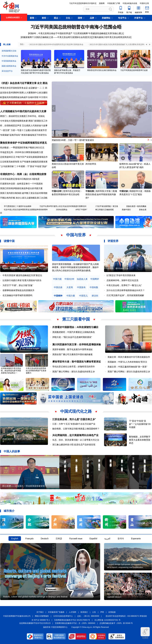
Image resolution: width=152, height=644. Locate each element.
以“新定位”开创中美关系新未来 (121, 275)
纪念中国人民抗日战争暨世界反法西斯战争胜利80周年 (26, 210)
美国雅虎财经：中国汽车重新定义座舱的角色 (74, 332)
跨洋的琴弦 (91, 164)
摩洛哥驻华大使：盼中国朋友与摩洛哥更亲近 (77, 362)
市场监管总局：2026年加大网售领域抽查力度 (22, 152)
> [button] (150, 44)
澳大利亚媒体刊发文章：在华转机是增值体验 (77, 344)
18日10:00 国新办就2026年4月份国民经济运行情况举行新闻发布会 (56, 44)
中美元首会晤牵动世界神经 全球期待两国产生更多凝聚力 (36, 371)
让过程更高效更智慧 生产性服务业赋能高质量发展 (24, 162)
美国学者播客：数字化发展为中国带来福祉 (73, 349)
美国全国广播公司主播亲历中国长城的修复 (73, 354)
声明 (102, 612)
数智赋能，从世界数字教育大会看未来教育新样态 (140, 440)
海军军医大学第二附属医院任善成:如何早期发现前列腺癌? (101, 194)
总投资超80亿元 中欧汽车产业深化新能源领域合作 (24, 157)
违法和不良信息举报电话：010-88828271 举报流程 (126, 616)
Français (29, 539)
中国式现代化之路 (76, 411)
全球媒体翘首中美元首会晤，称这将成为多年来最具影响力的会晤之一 (11, 371)
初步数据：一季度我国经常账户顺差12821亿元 (22, 148)
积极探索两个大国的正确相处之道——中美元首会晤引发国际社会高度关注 (56, 37)
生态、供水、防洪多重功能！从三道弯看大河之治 (76, 440)
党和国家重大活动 (9, 51)
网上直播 (7, 44)
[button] (150, 108)
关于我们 (40, 612)
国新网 (102, 3)
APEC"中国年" (81, 210)
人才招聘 (73, 612)
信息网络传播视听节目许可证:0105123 (35, 623)
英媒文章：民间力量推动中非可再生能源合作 (129, 357)
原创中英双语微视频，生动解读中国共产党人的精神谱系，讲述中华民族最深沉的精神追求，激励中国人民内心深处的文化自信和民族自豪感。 (75, 267)
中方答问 (43, 97)
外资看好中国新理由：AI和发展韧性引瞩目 (75, 327)
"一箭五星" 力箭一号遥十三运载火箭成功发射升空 (24, 130)
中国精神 (58, 296)
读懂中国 (9, 241)
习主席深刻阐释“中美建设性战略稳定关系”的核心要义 (98, 33)
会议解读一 (34, 88)
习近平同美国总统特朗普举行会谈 (134, 70)
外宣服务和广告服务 (56, 612)
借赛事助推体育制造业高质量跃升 (19, 290)
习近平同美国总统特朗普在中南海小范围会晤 (76, 27)
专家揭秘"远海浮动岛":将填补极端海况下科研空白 (24, 135)
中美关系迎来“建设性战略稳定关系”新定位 (22, 275)
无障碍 (145, 633)
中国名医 (90, 191)
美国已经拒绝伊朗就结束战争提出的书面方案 (21, 188)
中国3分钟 (57, 191)
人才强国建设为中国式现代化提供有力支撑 (23, 111)
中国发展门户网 (114, 3)
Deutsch (45, 539)
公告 (94, 612)
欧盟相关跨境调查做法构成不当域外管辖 (19, 97)
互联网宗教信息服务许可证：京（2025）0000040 (75, 623)
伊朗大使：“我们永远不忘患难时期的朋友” (72, 337)
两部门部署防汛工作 (38, 121)
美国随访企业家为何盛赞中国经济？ (17, 268)
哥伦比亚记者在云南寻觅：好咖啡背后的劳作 (74, 367)
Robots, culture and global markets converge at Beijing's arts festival (35, 597)
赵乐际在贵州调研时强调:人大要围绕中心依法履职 (24, 93)
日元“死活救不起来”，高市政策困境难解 (125, 295)
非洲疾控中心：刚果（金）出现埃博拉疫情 (23, 174)
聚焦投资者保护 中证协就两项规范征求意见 (24, 143)
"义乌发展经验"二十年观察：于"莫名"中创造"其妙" (24, 166)
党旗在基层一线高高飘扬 (136, 206)
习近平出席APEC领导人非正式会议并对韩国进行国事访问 (63, 206)
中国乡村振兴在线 (130, 3)
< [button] (147, 44)
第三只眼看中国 (76, 319)
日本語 (59, 539)
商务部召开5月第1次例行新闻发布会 (102, 70)
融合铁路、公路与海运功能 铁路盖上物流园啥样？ (76, 429)
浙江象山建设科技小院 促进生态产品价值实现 (74, 445)
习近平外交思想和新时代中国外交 (83, 3)
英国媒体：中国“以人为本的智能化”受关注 (127, 362)
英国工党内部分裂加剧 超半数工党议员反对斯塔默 (24, 193)
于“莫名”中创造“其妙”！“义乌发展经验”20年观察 (140, 424)
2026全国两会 (62, 210)
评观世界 (113, 241)
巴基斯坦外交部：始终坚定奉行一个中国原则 (21, 184)
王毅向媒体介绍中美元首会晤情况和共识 (112, 37)
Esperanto (136, 539)
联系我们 (84, 612)
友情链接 (112, 612)
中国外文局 (144, 3)
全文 (40, 83)
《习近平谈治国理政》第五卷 (106, 206)
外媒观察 (6, 349)
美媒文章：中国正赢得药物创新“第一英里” (127, 367)
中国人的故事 (12, 451)
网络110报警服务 (42, 616)
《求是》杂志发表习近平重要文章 (18, 83)
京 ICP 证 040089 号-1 (41, 620)
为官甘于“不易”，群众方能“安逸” (18, 285)
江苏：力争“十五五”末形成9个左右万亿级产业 (74, 424)
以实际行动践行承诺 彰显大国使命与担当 (22, 280)
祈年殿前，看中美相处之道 (117, 268)
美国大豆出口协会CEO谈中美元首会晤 (123, 349)
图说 (45, 83)
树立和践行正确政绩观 (105, 210)
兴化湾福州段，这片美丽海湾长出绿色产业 (75, 435)
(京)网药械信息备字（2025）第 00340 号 (116, 623)
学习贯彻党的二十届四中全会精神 (18, 206)
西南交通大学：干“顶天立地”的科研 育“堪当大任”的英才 (24, 440)
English (15, 539)
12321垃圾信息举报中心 (63, 616)
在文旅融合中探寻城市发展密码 (17, 295)
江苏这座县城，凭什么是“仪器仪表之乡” (74, 419)
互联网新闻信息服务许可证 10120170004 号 (72, 620)
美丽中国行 (126, 210)
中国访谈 (124, 191)
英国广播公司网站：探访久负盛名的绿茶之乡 (74, 372)
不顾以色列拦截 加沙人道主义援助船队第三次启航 (24, 198)
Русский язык (76, 539)
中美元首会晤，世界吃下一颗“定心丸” (124, 285)
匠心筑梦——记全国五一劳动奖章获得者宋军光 (25, 486)
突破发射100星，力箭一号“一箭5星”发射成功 (73, 140)
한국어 (121, 539)
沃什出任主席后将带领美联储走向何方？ (126, 290)
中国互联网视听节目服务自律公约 (17, 616)
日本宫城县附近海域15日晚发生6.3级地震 (20, 179)
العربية (107, 539)
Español (93, 539)
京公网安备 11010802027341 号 (107, 620)
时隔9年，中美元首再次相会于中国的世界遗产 (51, 33)
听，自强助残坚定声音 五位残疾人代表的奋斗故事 (24, 126)
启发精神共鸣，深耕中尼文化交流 (122, 280)
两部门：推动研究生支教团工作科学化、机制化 (22, 116)
